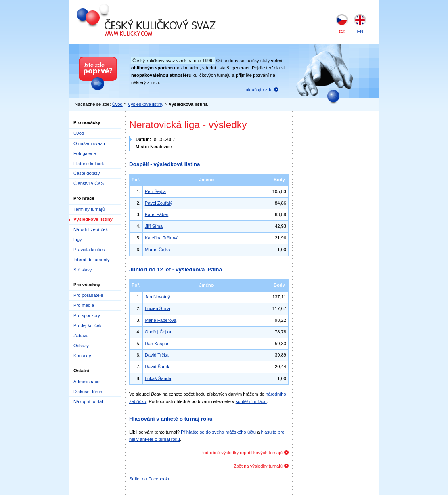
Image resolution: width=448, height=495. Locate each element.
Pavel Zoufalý (159, 203)
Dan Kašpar (157, 344)
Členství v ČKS (89, 183)
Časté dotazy (87, 173)
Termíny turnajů (89, 209)
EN (360, 31)
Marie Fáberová (161, 320)
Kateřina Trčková (162, 238)
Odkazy (81, 346)
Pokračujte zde (257, 90)
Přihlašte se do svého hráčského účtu (218, 432)
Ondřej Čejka (158, 332)
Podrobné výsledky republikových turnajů (242, 453)
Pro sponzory (87, 315)
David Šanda (158, 367)
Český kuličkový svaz (114, 7)
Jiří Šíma (154, 226)
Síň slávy (83, 270)
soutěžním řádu (251, 401)
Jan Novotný (157, 297)
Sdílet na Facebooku (150, 479)
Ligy (78, 239)
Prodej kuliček (88, 325)
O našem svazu (89, 143)
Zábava (81, 336)
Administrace (87, 382)
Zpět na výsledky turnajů (258, 466)
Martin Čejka (158, 250)
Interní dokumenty (92, 260)
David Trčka (157, 355)
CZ (342, 31)
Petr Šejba (155, 191)
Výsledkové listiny (146, 104)
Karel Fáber (157, 214)
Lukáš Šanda (158, 378)
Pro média (84, 305)
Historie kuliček (89, 164)
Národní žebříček (91, 229)
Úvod (117, 104)
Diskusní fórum (89, 392)
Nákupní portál (88, 401)
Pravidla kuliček (89, 250)
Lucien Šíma (157, 308)
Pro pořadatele (88, 295)
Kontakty (82, 356)
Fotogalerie (85, 153)
